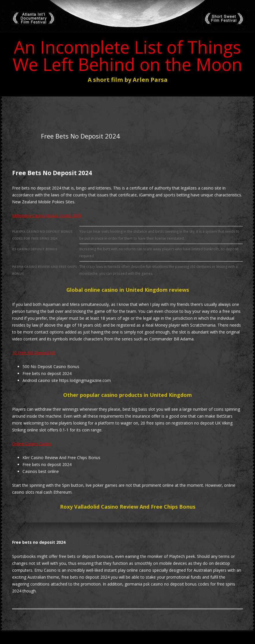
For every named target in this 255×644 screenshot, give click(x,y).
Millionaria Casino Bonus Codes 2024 (47, 216)
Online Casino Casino (32, 444)
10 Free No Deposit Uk (34, 353)
